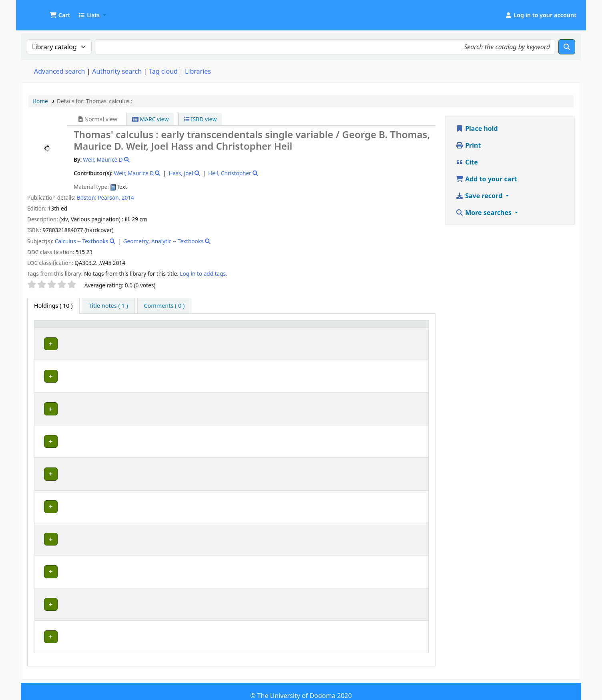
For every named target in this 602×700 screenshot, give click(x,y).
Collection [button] (224, 335)
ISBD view (200, 119)
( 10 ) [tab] (53, 306)
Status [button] (402, 335)
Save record (480, 196)
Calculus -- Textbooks (82, 241)
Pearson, (109, 198)
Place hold (477, 128)
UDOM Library (42, 11)
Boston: (87, 198)
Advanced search (59, 71)
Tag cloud (163, 71)
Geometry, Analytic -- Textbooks (164, 241)
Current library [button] (100, 335)
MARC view (150, 119)
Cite (467, 162)
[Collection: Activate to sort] (229, 331)
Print (468, 145)
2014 (128, 198)
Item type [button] (44, 331)
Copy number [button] (353, 331)
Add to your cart (486, 179)
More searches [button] (484, 213)
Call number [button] (272, 335)
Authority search (117, 71)
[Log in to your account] (541, 15)
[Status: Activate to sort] (409, 331)
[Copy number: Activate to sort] (364, 331)
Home (40, 101)
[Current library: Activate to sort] (141, 331)
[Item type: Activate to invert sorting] (55, 331)
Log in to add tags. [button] (203, 274)
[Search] (567, 47)
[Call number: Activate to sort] (295, 331)
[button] (60, 15)
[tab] (108, 306)
